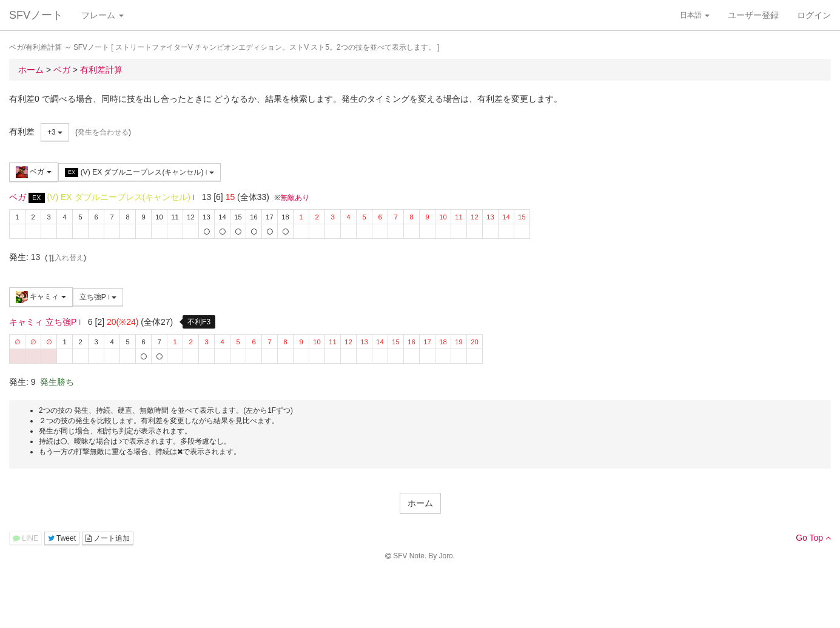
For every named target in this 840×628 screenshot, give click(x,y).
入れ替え (66, 258)
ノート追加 (108, 538)
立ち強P (98, 297)
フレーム (102, 15)
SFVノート (36, 15)
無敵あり (295, 198)
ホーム (420, 503)
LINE (25, 538)
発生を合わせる (103, 132)
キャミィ (41, 297)
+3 (55, 132)
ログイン (814, 15)
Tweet (62, 538)
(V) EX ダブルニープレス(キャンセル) (139, 172)
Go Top (813, 538)
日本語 (695, 15)
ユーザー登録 (753, 15)
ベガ (34, 172)
